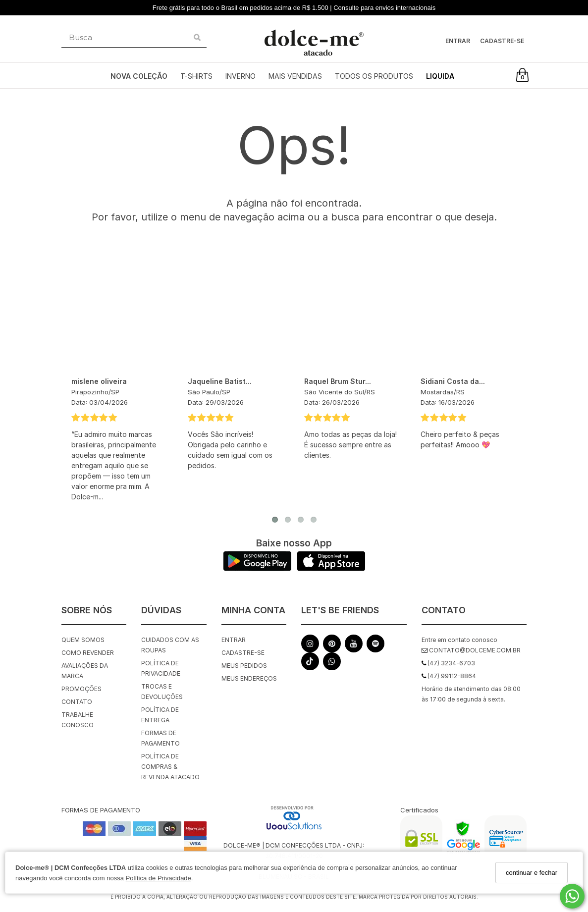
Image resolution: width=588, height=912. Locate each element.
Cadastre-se (502, 41)
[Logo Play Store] (257, 568)
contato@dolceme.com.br (471, 650)
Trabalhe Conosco (78, 720)
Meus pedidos (244, 666)
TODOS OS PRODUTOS (374, 76)
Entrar (458, 41)
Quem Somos (83, 640)
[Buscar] (197, 38)
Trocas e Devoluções (162, 692)
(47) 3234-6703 (448, 663)
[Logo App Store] (331, 568)
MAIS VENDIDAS (295, 76)
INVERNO (241, 76)
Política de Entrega (160, 715)
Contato (77, 702)
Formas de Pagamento (160, 738)
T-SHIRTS (196, 76)
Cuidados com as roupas (170, 645)
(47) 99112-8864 (449, 676)
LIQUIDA (440, 76)
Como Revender (88, 653)
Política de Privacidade (159, 878)
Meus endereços (249, 678)
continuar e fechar (532, 873)
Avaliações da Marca (85, 671)
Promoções (81, 689)
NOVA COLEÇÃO (139, 76)
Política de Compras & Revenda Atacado (170, 767)
